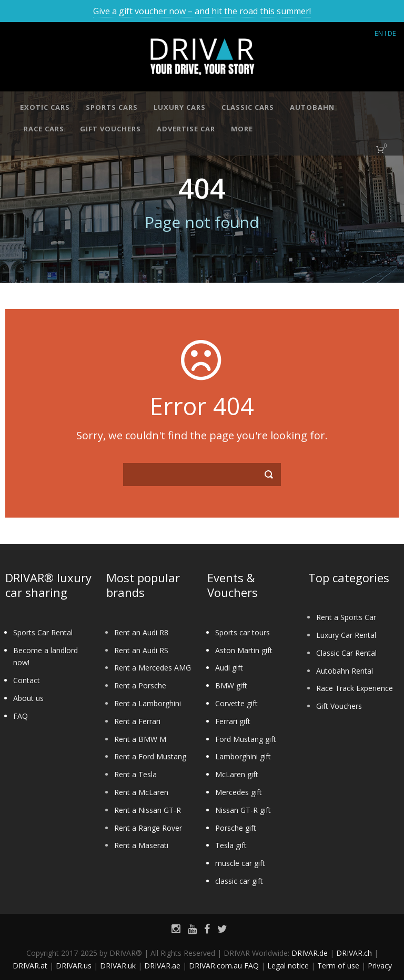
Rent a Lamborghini (148, 703)
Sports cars (112, 107)
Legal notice (288, 966)
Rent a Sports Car (346, 617)
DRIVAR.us (74, 966)
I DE (390, 33)
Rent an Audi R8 (141, 632)
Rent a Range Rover (148, 828)
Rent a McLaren (141, 792)
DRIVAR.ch (354, 953)
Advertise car (186, 129)
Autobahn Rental (345, 671)
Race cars (44, 129)
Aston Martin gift (244, 650)
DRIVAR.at (30, 966)
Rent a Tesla (135, 774)
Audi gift (229, 668)
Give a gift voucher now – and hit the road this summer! (202, 11)
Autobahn (312, 107)
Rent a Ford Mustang (150, 756)
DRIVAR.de (310, 953)
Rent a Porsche (140, 685)
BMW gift (231, 685)
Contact (27, 680)
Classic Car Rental (346, 653)
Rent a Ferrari (137, 721)
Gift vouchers (110, 129)
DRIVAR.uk (118, 966)
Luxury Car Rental (346, 635)
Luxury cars (180, 107)
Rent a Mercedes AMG (153, 668)
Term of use (338, 966)
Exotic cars (45, 107)
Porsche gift (236, 828)
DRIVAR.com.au (215, 966)
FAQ (21, 716)
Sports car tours (243, 632)
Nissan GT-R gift (243, 810)
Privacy (380, 966)
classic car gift (239, 881)
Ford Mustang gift (246, 739)
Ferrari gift (233, 721)
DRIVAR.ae (162, 966)
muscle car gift (240, 863)
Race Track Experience (355, 688)
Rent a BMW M (140, 739)
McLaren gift (237, 774)
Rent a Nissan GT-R (148, 810)
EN (379, 33)
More (242, 129)
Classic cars (248, 107)
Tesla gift (231, 845)
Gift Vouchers (339, 706)
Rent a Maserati (141, 845)
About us (28, 698)
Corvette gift (236, 703)
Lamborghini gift (243, 756)
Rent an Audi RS (141, 650)
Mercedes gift (239, 792)
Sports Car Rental (43, 632)
